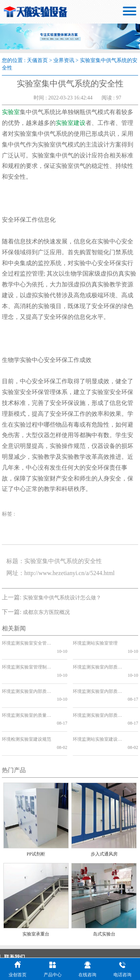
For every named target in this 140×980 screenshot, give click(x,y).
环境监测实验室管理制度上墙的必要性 (26, 659)
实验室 (11, 112)
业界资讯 (64, 60)
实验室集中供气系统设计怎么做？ (62, 598)
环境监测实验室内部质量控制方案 (26, 675)
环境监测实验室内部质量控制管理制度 (97, 659)
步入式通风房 (104, 814)
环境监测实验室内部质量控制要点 (97, 691)
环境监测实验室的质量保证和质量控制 (26, 691)
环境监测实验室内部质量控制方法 (97, 675)
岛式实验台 (104, 894)
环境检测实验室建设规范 (26, 707)
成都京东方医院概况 (46, 612)
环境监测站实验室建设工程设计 (97, 707)
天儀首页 (37, 60)
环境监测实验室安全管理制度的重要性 (26, 643)
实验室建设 (71, 123)
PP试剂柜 (36, 814)
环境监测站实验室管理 (95, 643)
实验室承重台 (36, 894)
